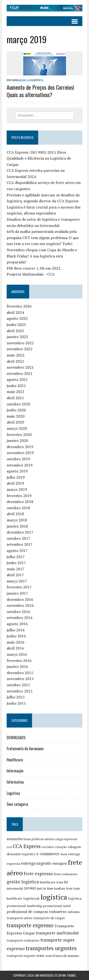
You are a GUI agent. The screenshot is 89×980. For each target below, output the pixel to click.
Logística (36, 80)
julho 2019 (16, 477)
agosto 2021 (17, 379)
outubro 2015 (18, 685)
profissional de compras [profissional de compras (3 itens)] (27, 912)
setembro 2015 (20, 691)
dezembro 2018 (20, 502)
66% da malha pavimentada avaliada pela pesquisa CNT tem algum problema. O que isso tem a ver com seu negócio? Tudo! (43, 238)
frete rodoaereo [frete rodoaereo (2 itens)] (66, 874)
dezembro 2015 (20, 673)
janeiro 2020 (17, 440)
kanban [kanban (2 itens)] (60, 888)
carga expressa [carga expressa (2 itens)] (66, 839)
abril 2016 (15, 648)
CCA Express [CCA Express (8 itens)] (27, 846)
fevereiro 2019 (19, 496)
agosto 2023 (17, 318)
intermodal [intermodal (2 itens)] (15, 888)
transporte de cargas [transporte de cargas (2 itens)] (49, 918)
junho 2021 (16, 386)
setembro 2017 (20, 544)
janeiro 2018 (17, 526)
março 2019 (17, 489)
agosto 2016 (17, 624)
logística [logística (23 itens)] (54, 897)
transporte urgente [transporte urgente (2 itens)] (21, 956)
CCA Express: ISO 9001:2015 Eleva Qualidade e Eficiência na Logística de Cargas (39, 158)
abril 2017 (15, 575)
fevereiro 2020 (19, 435)
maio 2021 (16, 392)
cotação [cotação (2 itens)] (61, 847)
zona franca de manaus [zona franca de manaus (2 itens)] (62, 956)
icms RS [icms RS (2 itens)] (62, 882)
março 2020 (17, 428)
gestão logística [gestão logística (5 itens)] (23, 882)
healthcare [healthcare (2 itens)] (48, 882)
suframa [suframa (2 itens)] (73, 912)
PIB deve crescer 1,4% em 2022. (34, 268)
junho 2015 (16, 703)
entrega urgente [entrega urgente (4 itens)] (36, 863)
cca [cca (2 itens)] (9, 847)
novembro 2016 (20, 605)
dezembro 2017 (20, 532)
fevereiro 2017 (19, 587)
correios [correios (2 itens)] (48, 847)
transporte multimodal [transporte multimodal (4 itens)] (57, 933)
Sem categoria (17, 804)
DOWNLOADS (16, 738)
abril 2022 (15, 361)
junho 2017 (16, 563)
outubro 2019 (18, 459)
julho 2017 (16, 557)
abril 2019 (15, 483)
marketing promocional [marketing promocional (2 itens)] (44, 906)
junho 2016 (16, 636)
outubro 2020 (18, 404)
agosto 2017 (17, 550)
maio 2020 (16, 416)
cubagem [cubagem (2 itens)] (74, 847)
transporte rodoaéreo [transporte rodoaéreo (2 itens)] (23, 940)
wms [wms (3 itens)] (40, 956)
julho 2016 (16, 630)
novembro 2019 (20, 453)
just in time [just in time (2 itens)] (45, 888)
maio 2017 (16, 569)
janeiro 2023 (17, 337)
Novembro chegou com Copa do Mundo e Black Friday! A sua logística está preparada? (42, 256)
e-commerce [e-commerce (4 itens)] (48, 854)
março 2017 (17, 581)
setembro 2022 (20, 349)
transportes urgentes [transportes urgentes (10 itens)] (51, 948)
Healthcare (15, 760)
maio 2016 (16, 642)
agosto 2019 (17, 471)
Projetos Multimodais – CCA (31, 274)
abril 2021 (15, 398)
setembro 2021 (20, 373)
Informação (16, 80)
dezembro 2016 (20, 599)
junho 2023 (16, 325)
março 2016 (17, 654)
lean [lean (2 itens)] (69, 888)
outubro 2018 (18, 508)
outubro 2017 (18, 538)
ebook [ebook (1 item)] (64, 854)
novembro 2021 (20, 367)
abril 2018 (15, 514)
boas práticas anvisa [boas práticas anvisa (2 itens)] (39, 839)
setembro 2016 (20, 618)
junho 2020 (16, 410)
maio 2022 (16, 355)
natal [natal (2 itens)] (67, 906)
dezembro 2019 (20, 447)
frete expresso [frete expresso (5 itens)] (38, 873)
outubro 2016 (18, 612)
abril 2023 (15, 331)
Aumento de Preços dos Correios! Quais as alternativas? (40, 91)
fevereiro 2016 (19, 660)
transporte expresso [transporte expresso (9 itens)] (30, 925)
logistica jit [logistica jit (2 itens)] (31, 898)
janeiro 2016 (17, 666)
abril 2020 (15, 422)
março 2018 (17, 520)
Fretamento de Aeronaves (25, 749)
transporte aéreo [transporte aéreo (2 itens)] (19, 918)
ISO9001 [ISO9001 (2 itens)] (30, 888)
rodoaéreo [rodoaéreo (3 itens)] (58, 912)
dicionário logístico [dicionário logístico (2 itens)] (21, 854)
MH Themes (69, 975)
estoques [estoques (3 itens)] (60, 863)
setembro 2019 (20, 465)
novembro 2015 (20, 679)
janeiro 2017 (17, 593)
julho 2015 (16, 697)
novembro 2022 (20, 343)
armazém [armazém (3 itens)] (15, 839)
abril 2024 (15, 312)
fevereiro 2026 (19, 306)
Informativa (15, 782)
